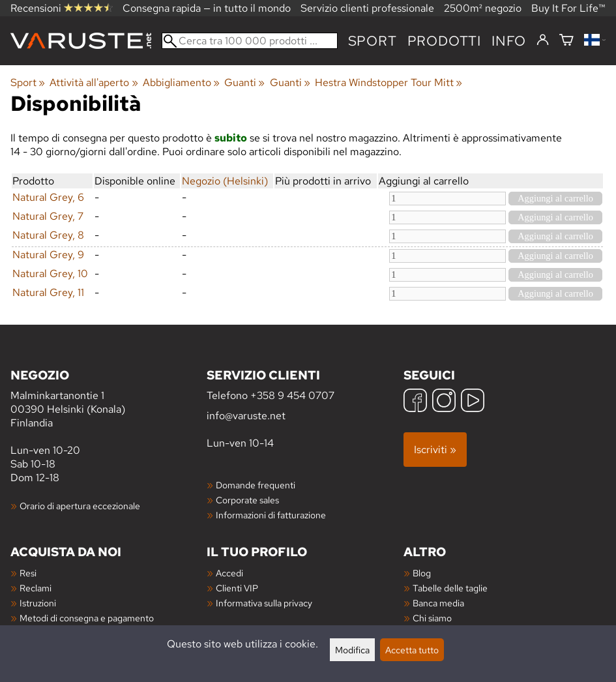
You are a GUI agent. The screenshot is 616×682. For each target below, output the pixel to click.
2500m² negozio (483, 8)
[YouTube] (473, 402)
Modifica (352, 650)
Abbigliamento (181, 82)
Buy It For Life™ (568, 8)
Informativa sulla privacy (264, 603)
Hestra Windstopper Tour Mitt (389, 82)
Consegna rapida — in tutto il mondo (207, 8)
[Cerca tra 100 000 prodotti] (250, 41)
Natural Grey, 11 (48, 292)
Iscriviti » (435, 450)
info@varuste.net (246, 416)
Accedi (229, 573)
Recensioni (62, 8)
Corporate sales (247, 500)
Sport (373, 41)
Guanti (244, 82)
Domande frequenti (256, 485)
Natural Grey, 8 (48, 235)
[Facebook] (415, 402)
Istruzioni (38, 603)
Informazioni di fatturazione (271, 515)
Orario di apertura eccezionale (80, 506)
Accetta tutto (412, 650)
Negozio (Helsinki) (225, 181)
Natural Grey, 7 (48, 216)
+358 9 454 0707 (292, 395)
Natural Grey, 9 (48, 255)
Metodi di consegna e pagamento (87, 618)
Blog (422, 573)
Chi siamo (432, 618)
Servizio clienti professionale (367, 8)
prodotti (444, 41)
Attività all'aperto (94, 82)
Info (509, 41)
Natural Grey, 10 (50, 274)
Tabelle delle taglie (450, 588)
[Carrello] (566, 41)
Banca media (438, 603)
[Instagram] (444, 402)
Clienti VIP (237, 588)
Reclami (36, 588)
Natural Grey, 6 (48, 197)
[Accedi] (543, 40)
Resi (28, 573)
